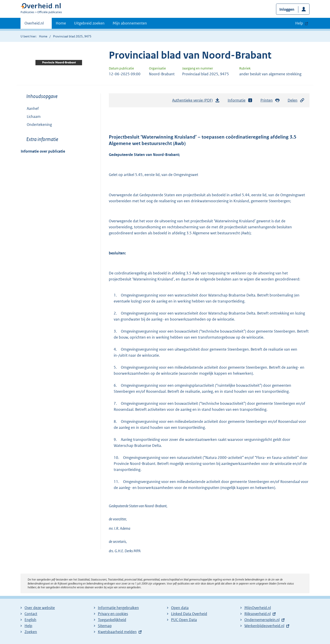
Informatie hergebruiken (118, 608)
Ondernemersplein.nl (262, 620)
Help (28, 626)
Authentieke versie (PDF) (196, 101)
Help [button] (299, 23)
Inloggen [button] (287, 9)
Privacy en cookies (113, 614)
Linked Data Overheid (189, 614)
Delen (296, 100)
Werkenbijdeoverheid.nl (264, 626)
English (30, 620)
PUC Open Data (184, 620)
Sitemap (105, 626)
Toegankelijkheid (112, 620)
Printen (270, 100)
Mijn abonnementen (130, 23)
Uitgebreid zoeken (89, 23)
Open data (180, 608)
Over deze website (40, 608)
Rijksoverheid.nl (258, 614)
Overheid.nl (34, 25)
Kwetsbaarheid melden (117, 632)
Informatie (240, 100)
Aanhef (33, 108)
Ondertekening (39, 125)
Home (61, 23)
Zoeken (31, 632)
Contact (31, 614)
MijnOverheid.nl (258, 608)
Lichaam (34, 117)
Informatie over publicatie (43, 151)
